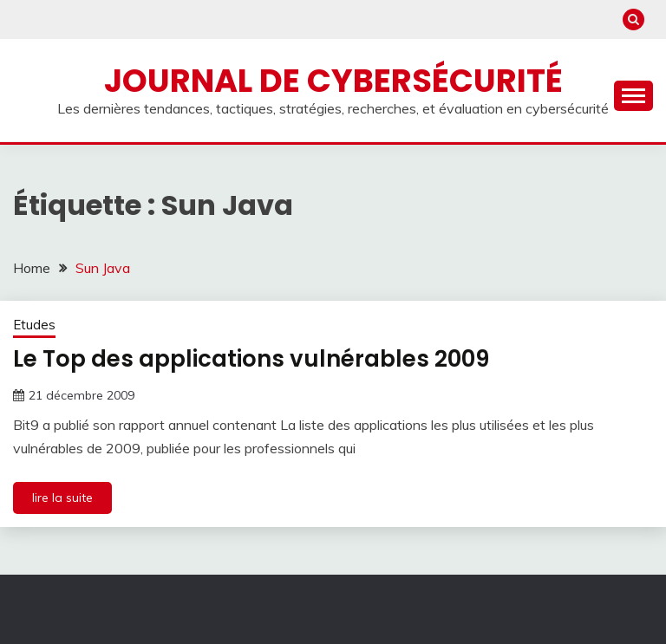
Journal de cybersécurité (333, 81)
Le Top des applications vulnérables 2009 (251, 359)
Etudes (34, 325)
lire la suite (62, 498)
